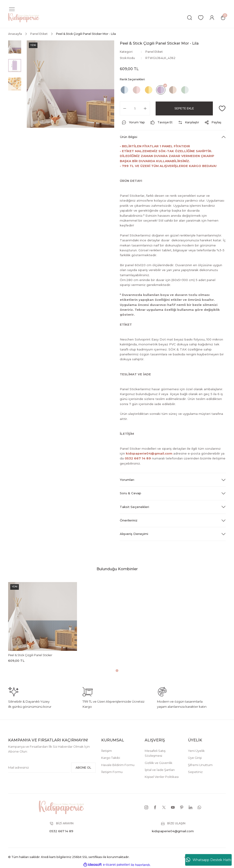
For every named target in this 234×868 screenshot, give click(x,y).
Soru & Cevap (130, 493)
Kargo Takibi (111, 758)
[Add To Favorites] (222, 108)
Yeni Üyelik (196, 751)
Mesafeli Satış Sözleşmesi (155, 753)
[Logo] (24, 17)
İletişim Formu (112, 772)
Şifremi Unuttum (200, 765)
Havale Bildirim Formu (118, 765)
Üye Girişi (195, 758)
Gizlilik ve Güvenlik (159, 763)
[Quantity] (135, 108)
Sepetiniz (195, 772)
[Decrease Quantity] (125, 108)
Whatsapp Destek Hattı (209, 860)
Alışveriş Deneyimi (134, 534)
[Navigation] (12, 9)
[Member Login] (212, 18)
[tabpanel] (43, 623)
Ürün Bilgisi (129, 137)
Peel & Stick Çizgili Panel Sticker (30, 655)
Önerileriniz (129, 520)
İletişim (107, 751)
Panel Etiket (154, 52)
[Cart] (223, 18)
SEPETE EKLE (184, 108)
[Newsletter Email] (39, 768)
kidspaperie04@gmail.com (149, 453)
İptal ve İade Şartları (160, 770)
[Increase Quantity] (145, 108)
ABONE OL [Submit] (83, 768)
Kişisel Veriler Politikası (162, 777)
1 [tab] (117, 671)
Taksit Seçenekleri (134, 507)
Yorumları (127, 480)
